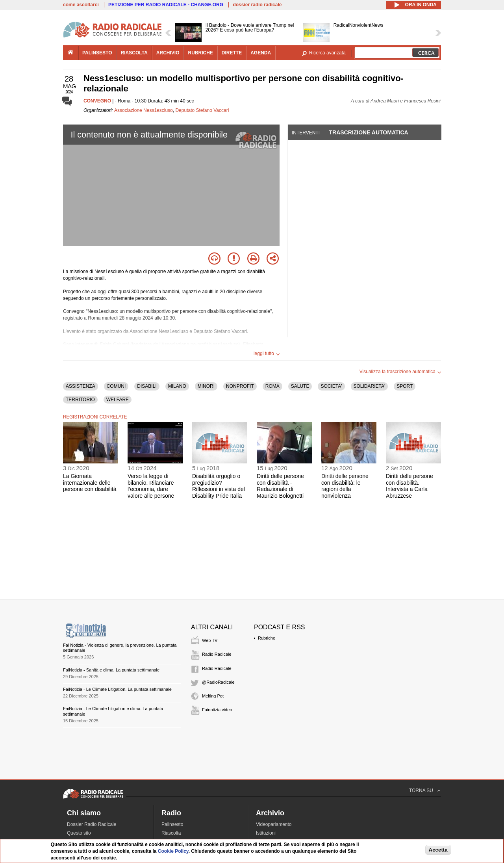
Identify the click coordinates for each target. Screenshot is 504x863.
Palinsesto (172, 824)
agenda (261, 53)
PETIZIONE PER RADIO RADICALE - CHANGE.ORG (166, 5)
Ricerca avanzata (327, 53)
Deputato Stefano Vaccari (202, 110)
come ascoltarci (81, 5)
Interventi (306, 133)
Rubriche (267, 638)
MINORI (206, 386)
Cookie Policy (173, 851)
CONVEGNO (97, 101)
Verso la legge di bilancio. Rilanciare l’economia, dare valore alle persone (151, 486)
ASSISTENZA (81, 386)
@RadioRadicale (218, 682)
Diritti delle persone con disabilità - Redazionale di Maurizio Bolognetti (280, 486)
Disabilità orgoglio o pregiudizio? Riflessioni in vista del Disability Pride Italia (219, 486)
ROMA (272, 386)
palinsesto (97, 53)
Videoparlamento (274, 824)
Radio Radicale (217, 654)
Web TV (210, 640)
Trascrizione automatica (368, 132)
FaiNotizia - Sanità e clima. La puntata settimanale (111, 670)
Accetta (438, 850)
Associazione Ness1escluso (144, 110)
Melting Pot (213, 696)
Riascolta (171, 833)
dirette (232, 53)
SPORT (405, 386)
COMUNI (116, 386)
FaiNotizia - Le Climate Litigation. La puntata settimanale (117, 689)
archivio (168, 53)
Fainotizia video (217, 710)
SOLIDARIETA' (370, 386)
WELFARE (118, 400)
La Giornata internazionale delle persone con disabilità (90, 483)
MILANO (177, 386)
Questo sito (79, 833)
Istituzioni (266, 833)
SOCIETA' (331, 386)
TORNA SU (421, 790)
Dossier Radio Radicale (92, 824)
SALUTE (300, 386)
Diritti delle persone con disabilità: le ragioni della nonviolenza (345, 486)
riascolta (134, 53)
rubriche (200, 53)
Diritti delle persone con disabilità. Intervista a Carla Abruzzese (409, 486)
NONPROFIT (240, 386)
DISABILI (147, 386)
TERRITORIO (80, 400)
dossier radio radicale (257, 5)
